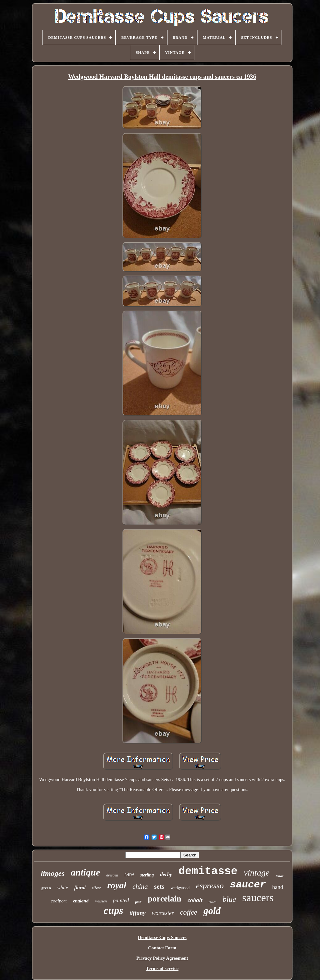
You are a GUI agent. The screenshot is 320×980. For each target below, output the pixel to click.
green (46, 888)
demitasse (208, 871)
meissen (101, 901)
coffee (189, 912)
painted (121, 900)
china (140, 886)
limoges (53, 873)
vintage (257, 873)
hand (278, 887)
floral (80, 888)
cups (113, 911)
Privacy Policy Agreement (162, 958)
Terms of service (162, 968)
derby (166, 874)
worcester (163, 913)
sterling (147, 875)
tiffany (137, 913)
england (81, 901)
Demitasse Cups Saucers (162, 937)
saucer (248, 885)
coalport (59, 901)
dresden (112, 875)
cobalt (195, 900)
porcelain (165, 899)
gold (212, 911)
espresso (210, 886)
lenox (280, 876)
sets (159, 886)
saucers (258, 898)
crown (213, 902)
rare (129, 874)
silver (96, 888)
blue (229, 899)
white (63, 888)
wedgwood (180, 888)
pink (138, 902)
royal (117, 885)
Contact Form (162, 948)
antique (85, 872)
